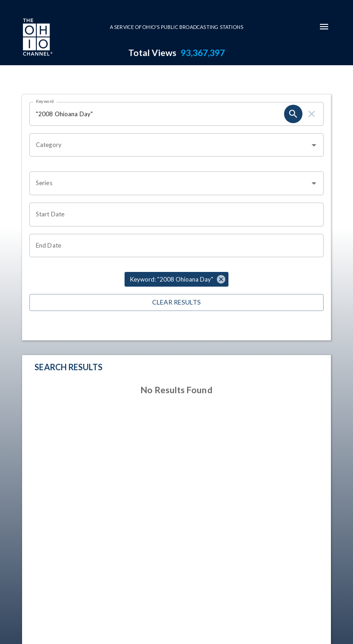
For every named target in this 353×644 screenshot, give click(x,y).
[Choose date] (173, 215)
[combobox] (170, 145)
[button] (176, 279)
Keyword (45, 101)
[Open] (314, 145)
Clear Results (176, 302)
